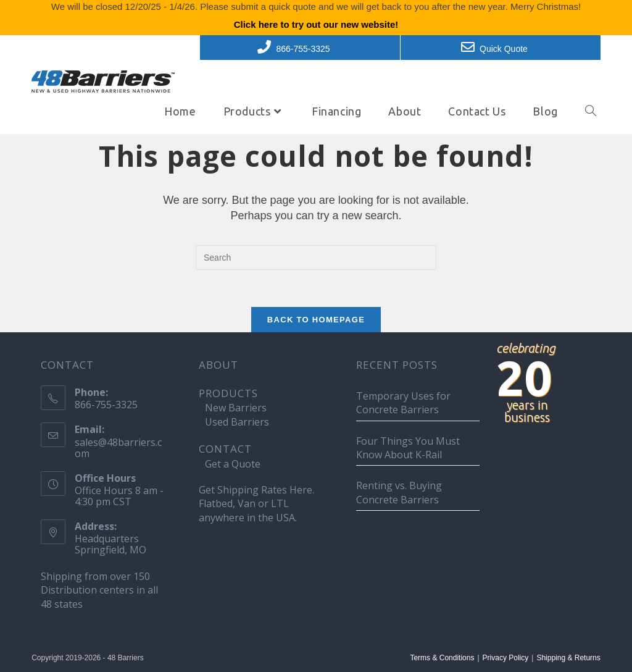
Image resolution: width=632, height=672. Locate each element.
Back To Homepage (316, 320)
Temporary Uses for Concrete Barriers (403, 403)
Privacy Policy (506, 658)
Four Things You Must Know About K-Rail (408, 448)
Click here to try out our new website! (316, 24)
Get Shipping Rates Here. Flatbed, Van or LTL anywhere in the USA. (256, 504)
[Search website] (591, 111)
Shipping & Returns (568, 658)
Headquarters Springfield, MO (110, 544)
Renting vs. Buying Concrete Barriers (399, 492)
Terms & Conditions (442, 658)
